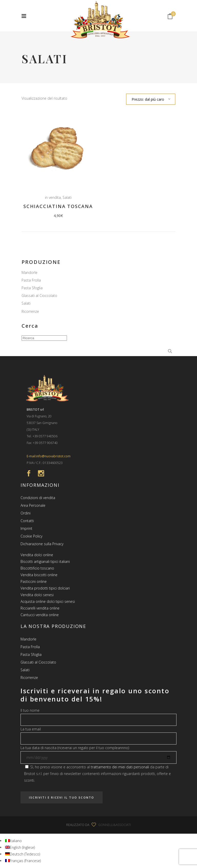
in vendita (53, 197)
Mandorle (29, 272)
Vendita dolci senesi (37, 595)
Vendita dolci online (37, 555)
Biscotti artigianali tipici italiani (45, 561)
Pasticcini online (34, 581)
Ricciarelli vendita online (40, 608)
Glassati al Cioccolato (39, 296)
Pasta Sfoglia (32, 288)
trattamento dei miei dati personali (120, 767)
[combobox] (151, 99)
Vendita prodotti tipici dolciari (45, 588)
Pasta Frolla (31, 280)
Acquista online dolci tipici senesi (48, 601)
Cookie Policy (31, 536)
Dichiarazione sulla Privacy (42, 544)
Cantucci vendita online (40, 615)
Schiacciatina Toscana (58, 206)
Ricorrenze (30, 311)
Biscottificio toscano (37, 568)
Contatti (27, 521)
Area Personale (33, 505)
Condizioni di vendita (38, 498)
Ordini (26, 513)
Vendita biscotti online (39, 575)
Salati (67, 197)
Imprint (26, 528)
